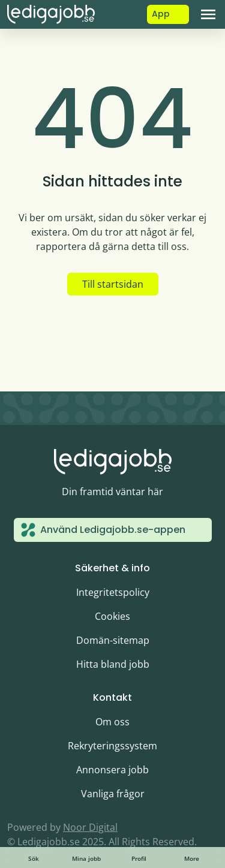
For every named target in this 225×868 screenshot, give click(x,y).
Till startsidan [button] (113, 284)
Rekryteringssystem (112, 746)
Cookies (112, 616)
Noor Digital (90, 827)
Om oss (112, 722)
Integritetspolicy (113, 592)
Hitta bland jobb (113, 664)
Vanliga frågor (113, 794)
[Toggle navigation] (208, 14)
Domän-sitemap (113, 640)
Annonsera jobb (112, 770)
